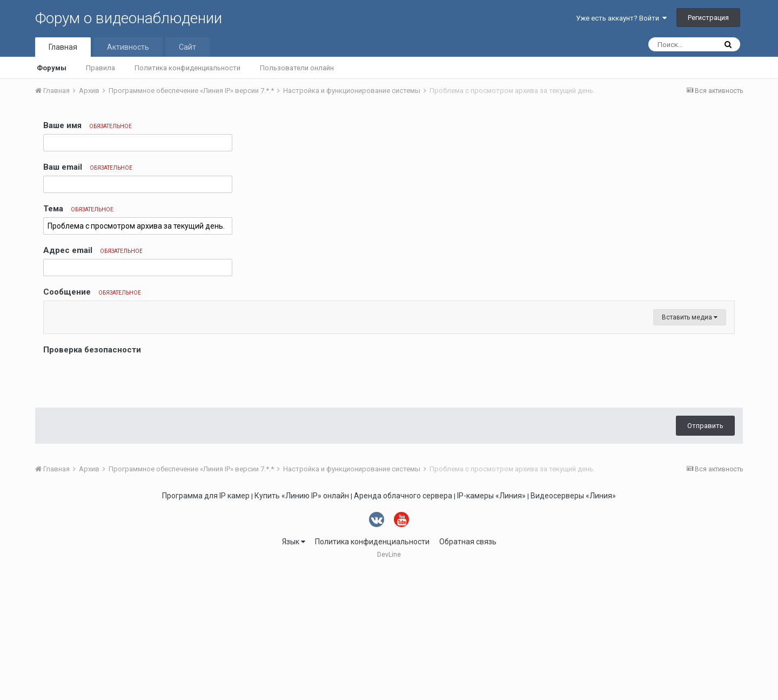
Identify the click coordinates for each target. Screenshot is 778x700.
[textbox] (389, 377)
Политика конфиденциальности (187, 68)
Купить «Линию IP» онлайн (302, 625)
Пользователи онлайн (297, 68)
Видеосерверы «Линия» (573, 625)
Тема (78, 209)
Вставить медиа (690, 447)
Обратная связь (468, 671)
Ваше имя (88, 125)
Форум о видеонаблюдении (129, 18)
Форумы (52, 68)
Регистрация (708, 18)
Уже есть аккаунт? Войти (621, 18)
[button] (53, 312)
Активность (128, 47)
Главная (63, 47)
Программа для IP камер (206, 625)
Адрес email (93, 250)
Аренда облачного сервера (403, 625)
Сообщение (92, 292)
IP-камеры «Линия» (491, 625)
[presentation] (125, 508)
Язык (294, 671)
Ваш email (88, 167)
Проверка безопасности (92, 479)
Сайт (187, 47)
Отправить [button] (705, 555)
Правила (100, 68)
